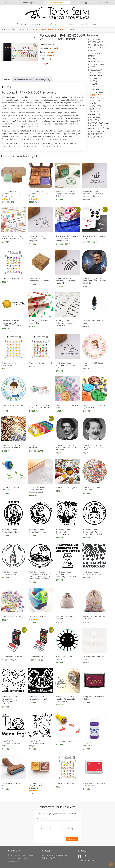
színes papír (96, 109)
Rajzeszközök (7, 29)
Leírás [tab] (7, 80)
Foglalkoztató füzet (99, 128)
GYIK (62, 24)
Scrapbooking (96, 62)
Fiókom (95, 24)
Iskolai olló (97, 92)
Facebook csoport (28, 3)
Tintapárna (94, 53)
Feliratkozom (72, 839)
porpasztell (50, 52)
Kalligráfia (94, 117)
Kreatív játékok (96, 126)
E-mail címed (41, 819)
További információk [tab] (23, 80)
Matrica (92, 56)
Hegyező (95, 112)
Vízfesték (95, 87)
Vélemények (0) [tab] (43, 80)
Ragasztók (96, 106)
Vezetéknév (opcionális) (45, 829)
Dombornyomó (96, 42)
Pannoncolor (51, 55)
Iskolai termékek (97, 48)
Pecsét (92, 67)
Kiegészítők (94, 120)
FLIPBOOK (93, 59)
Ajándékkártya (96, 131)
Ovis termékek (95, 45)
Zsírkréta (95, 89)
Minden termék (39, 24)
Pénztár (84, 24)
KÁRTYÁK (92, 50)
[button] (34, 37)
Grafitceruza (97, 75)
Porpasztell (21, 29)
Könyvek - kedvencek (99, 123)
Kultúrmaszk (95, 137)
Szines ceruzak (98, 73)
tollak (94, 84)
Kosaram (72, 24)
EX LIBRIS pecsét (96, 39)
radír (93, 103)
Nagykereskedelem (98, 134)
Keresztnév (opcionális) (66, 829)
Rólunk (53, 24)
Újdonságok (22, 24)
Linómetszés (95, 115)
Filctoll (95, 81)
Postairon (96, 78)
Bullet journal (96, 64)
